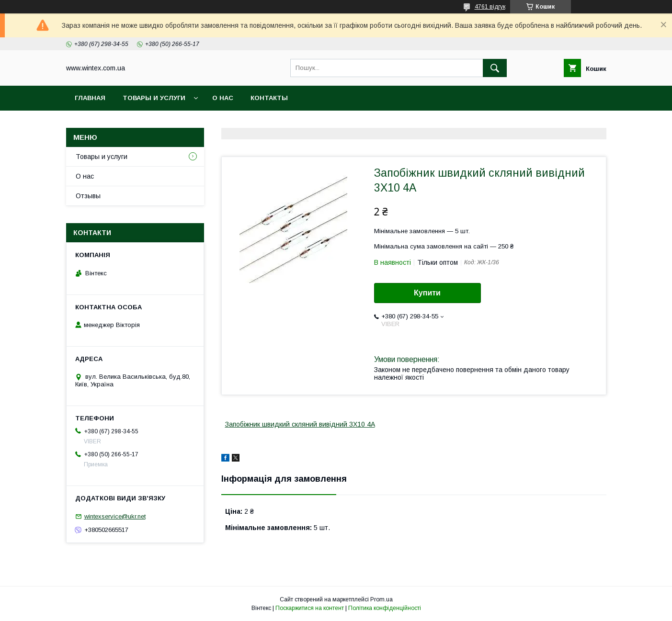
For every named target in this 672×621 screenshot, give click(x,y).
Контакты (269, 98)
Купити (427, 293)
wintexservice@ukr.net (115, 516)
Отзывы (88, 196)
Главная (90, 98)
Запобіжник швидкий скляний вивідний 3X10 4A (300, 424)
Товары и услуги (154, 98)
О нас (223, 98)
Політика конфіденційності (385, 608)
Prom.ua (382, 599)
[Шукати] (495, 68)
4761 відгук (490, 7)
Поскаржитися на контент (310, 608)
